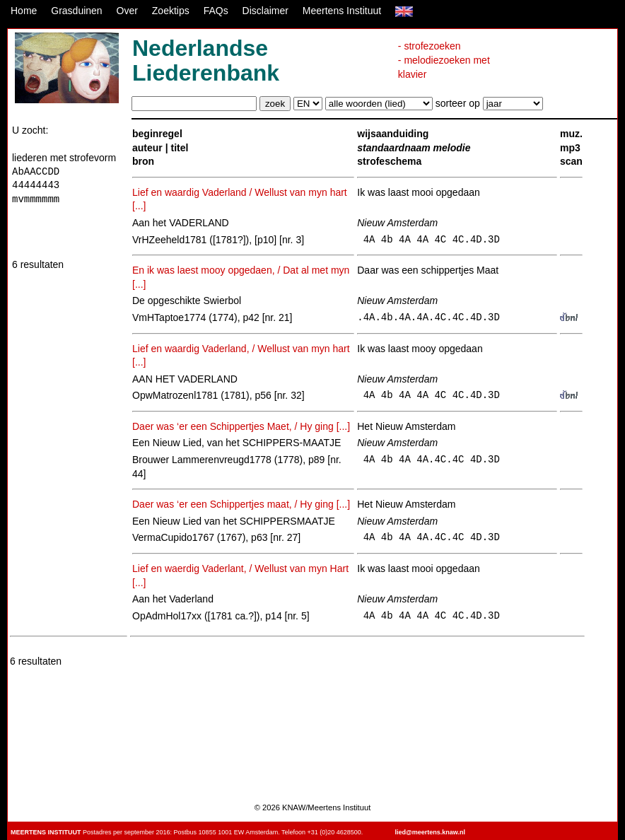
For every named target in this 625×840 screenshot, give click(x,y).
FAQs (216, 11)
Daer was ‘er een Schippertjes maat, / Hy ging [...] (241, 504)
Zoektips (171, 11)
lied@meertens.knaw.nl (430, 832)
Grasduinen (76, 11)
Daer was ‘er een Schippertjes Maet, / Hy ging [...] (241, 426)
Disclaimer (265, 11)
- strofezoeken (430, 46)
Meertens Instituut (342, 11)
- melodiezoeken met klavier (444, 67)
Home (24, 11)
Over (127, 11)
